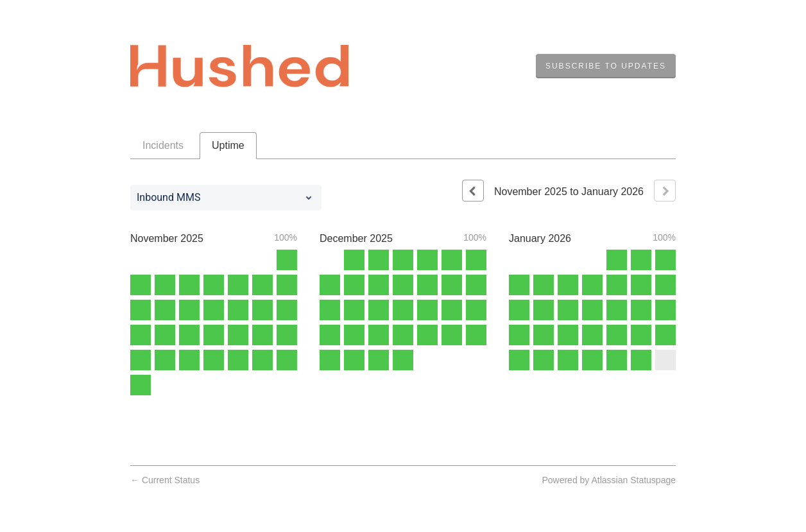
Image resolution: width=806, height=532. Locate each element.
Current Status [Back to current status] (165, 480)
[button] (606, 66)
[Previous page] (473, 191)
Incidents (163, 145)
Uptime (228, 145)
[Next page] (665, 191)
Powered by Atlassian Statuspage (609, 480)
